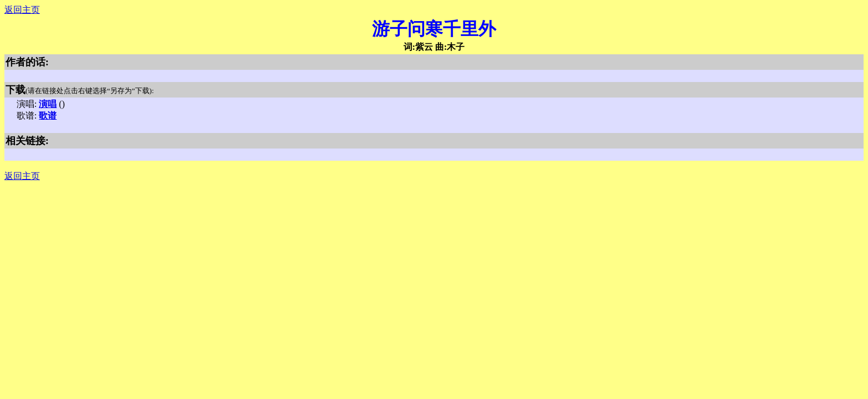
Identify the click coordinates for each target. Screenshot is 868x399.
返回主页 (22, 10)
